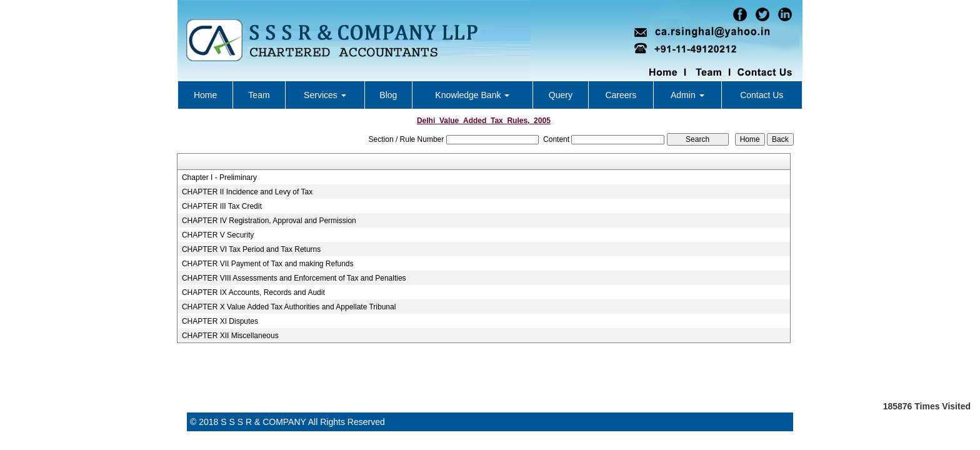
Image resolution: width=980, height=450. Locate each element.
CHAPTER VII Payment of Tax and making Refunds (268, 264)
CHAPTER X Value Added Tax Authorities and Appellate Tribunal (289, 307)
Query (561, 95)
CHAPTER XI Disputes (220, 321)
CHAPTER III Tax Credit (222, 206)
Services (325, 95)
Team (259, 95)
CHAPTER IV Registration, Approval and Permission (269, 221)
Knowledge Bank (472, 95)
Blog (388, 95)
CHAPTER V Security (218, 235)
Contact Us (762, 95)
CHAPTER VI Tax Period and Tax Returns (251, 249)
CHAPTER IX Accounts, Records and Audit (253, 292)
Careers (621, 95)
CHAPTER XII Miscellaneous (230, 336)
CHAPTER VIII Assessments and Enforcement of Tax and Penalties (294, 278)
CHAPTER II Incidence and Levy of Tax (247, 192)
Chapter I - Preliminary (219, 177)
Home (205, 95)
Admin (687, 95)
